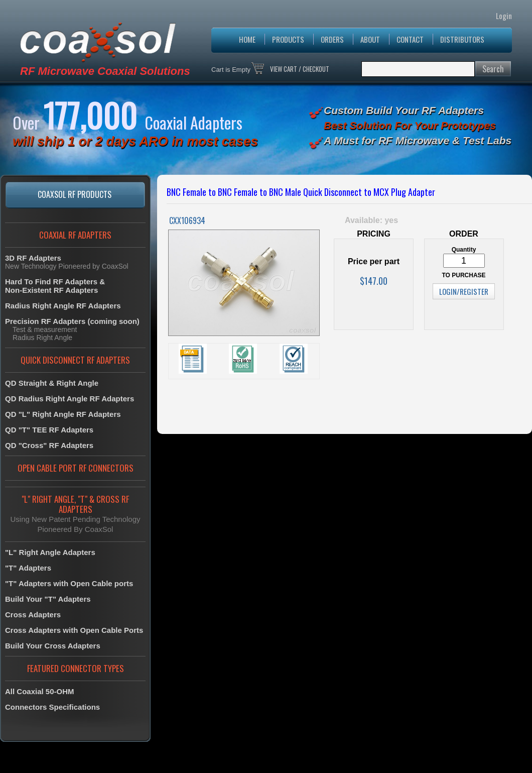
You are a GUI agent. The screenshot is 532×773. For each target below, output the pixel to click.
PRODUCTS (288, 39)
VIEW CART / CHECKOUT (300, 69)
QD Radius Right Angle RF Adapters (70, 399)
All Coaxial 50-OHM (40, 691)
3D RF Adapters (33, 258)
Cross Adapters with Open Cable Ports (74, 630)
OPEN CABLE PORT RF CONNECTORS (76, 468)
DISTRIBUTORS (462, 39)
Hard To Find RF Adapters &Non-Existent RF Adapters (55, 286)
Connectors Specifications (52, 707)
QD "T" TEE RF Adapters (49, 430)
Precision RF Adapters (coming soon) (72, 321)
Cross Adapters (33, 615)
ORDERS (332, 39)
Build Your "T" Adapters (48, 599)
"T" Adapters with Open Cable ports (69, 583)
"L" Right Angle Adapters (50, 552)
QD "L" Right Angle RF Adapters (63, 414)
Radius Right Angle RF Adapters (63, 306)
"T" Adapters (28, 568)
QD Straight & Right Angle (52, 383)
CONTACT (410, 39)
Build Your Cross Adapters (53, 646)
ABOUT (370, 39)
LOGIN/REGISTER (464, 291)
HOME (247, 39)
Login (504, 16)
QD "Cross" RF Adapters (49, 445)
